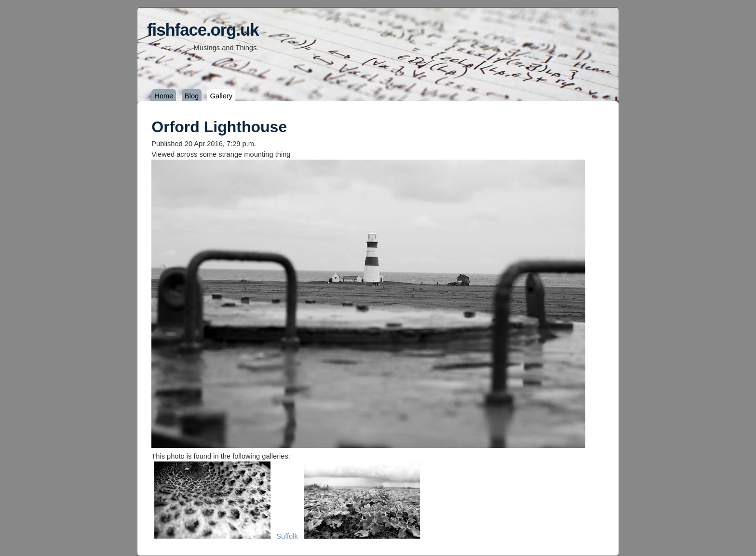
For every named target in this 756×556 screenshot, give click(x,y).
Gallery (221, 96)
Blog (192, 96)
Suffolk (287, 536)
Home (164, 96)
